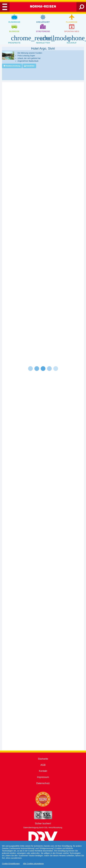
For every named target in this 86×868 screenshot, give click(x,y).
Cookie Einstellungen (11, 864)
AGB (43, 765)
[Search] (82, 8)
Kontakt (43, 771)
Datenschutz (43, 783)
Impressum (43, 777)
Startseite (43, 759)
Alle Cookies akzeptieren (33, 864)
